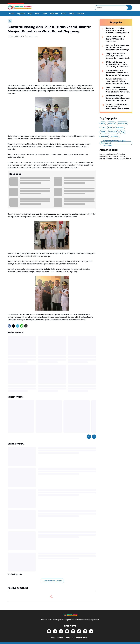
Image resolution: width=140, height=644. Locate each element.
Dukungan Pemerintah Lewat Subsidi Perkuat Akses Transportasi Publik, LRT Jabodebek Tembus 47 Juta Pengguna (118, 81)
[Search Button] (130, 8)
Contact (60, 638)
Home (12, 14)
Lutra (63, 14)
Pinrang (81, 14)
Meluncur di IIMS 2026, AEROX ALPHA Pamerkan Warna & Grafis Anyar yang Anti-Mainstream (118, 90)
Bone (37, 14)
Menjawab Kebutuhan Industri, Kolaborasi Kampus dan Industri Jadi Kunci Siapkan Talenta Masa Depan (117, 56)
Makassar (54, 14)
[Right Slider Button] (94, 437)
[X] (13, 326)
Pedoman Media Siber (81, 638)
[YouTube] (67, 631)
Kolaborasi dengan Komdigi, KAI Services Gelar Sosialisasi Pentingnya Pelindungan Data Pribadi (118, 98)
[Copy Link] (26, 326)
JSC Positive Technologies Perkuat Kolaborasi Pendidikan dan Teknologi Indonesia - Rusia (117, 47)
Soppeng (21, 14)
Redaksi (68, 638)
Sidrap (71, 14)
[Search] (111, 8)
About (53, 638)
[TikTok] (79, 631)
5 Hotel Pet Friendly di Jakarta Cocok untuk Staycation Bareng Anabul (117, 31)
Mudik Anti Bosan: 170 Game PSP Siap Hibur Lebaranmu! (115, 39)
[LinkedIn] (85, 631)
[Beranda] (10, 21)
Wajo (30, 14)
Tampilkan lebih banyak (52, 581)
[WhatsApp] (22, 326)
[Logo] (70, 615)
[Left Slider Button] (89, 437)
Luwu (45, 14)
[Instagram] (61, 631)
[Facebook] (9, 326)
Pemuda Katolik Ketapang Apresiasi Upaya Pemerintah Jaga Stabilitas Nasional (118, 107)
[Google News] (73, 631)
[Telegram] (18, 326)
